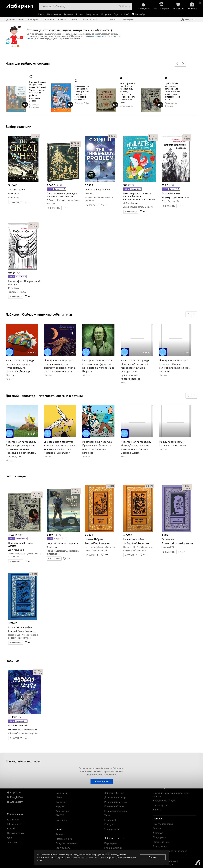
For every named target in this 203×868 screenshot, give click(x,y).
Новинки (12, 661)
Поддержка (129, 20)
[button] (177, 64)
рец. (75, 143)
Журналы (61, 802)
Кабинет (158, 810)
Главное (68, 14)
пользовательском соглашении (83, 857)
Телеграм (12, 842)
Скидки (74, 20)
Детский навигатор (115, 797)
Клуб (127, 14)
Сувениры (61, 820)
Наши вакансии (113, 848)
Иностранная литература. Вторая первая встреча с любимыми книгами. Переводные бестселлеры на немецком (21, 449)
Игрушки (106, 14)
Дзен (10, 838)
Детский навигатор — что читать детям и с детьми (44, 396)
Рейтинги (50, 20)
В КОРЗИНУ (16, 202)
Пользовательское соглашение (170, 851)
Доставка (158, 833)
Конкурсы (110, 824)
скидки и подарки (96, 36)
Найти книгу (102, 782)
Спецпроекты (112, 829)
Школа (79, 14)
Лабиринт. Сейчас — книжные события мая (39, 314)
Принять (153, 857)
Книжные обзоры (114, 806)
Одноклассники (16, 833)
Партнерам (111, 843)
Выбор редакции (18, 127)
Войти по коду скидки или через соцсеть (171, 794)
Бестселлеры (16, 476)
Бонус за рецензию (66, 843)
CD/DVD (60, 815)
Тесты (107, 815)
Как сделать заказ (163, 824)
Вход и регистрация (164, 801)
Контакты (114, 20)
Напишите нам (161, 842)
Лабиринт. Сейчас (114, 793)
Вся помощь (160, 846)
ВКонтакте (13, 820)
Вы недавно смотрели (23, 761)
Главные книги (64, 839)
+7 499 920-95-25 (89, 20)
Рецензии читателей (116, 802)
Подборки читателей (116, 811)
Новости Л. (110, 820)
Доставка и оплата (15, 20)
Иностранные (54, 14)
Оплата (157, 828)
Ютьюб (11, 829)
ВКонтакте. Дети (16, 824)
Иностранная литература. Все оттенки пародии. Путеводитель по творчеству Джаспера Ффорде (21, 368)
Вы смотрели (160, 805)
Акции (59, 834)
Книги (41, 14)
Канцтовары (92, 14)
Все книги (61, 793)
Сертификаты (35, 20)
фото (36, 136)
